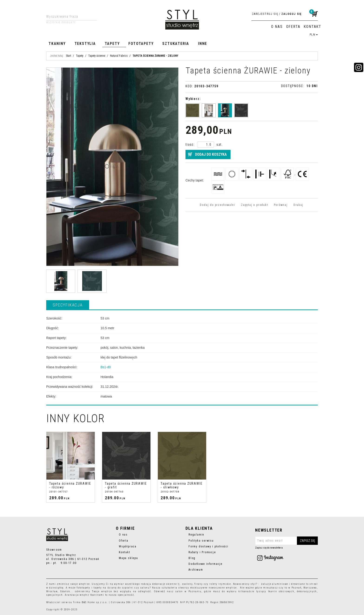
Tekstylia (85, 44)
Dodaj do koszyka (211, 154)
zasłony (187, 584)
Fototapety (141, 44)
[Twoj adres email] (286, 541)
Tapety (112, 44)
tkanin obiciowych (281, 591)
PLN (314, 35)
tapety (98, 588)
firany (199, 584)
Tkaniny (57, 44)
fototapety (83, 588)
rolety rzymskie (220, 584)
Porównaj (281, 205)
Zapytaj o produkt (254, 205)
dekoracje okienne (165, 584)
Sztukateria (176, 44)
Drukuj (298, 205)
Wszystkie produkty (61, 23)
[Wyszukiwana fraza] (68, 16)
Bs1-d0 (106, 367)
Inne (203, 44)
